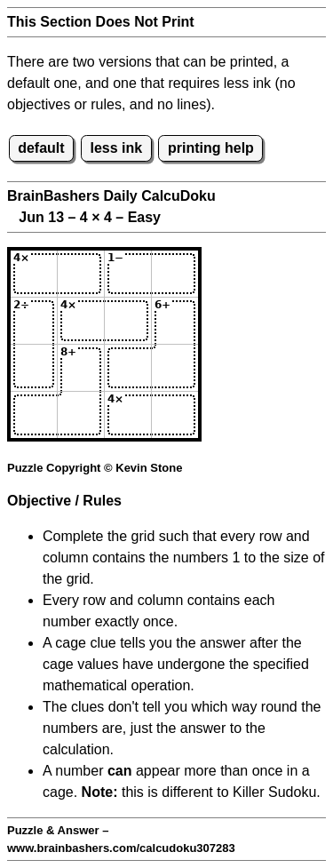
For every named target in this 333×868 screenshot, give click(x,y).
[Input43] (128, 415)
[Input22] (81, 321)
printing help (211, 148)
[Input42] (81, 415)
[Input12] (81, 274)
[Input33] (128, 368)
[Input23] (128, 321)
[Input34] (175, 368)
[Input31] (34, 368)
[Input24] (175, 321)
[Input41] (34, 415)
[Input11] (34, 274)
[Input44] (175, 415)
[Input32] (81, 368)
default (41, 148)
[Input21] (34, 321)
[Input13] (128, 274)
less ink (116, 148)
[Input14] (175, 274)
